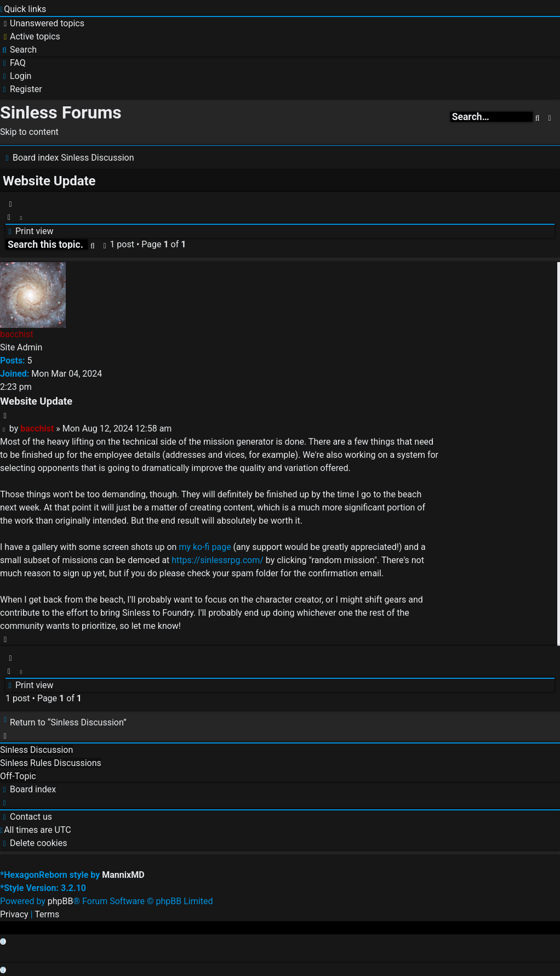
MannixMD (123, 875)
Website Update (49, 181)
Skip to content (29, 132)
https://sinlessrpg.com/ (217, 560)
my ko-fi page (205, 547)
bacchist (17, 334)
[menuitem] (42, 23)
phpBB (61, 901)
